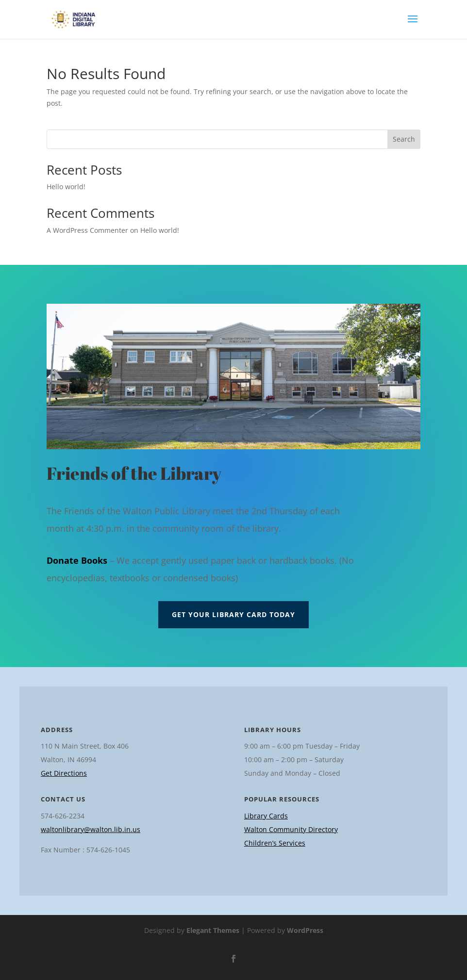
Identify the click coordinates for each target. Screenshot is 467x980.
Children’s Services (275, 843)
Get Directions (64, 773)
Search (404, 139)
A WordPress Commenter (87, 230)
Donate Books (77, 560)
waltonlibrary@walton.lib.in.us (91, 829)
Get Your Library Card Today (233, 614)
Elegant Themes (213, 930)
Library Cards (266, 816)
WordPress (305, 930)
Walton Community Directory (291, 829)
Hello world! (66, 187)
